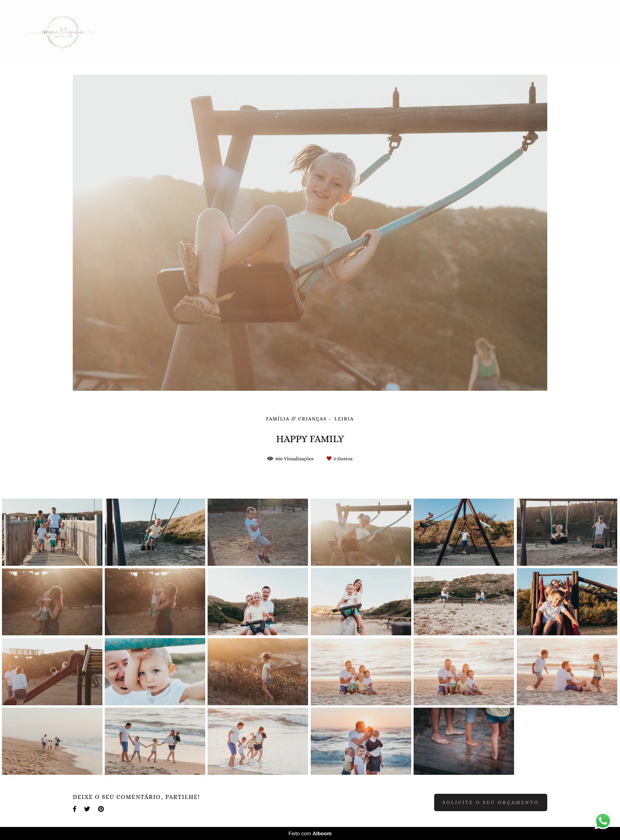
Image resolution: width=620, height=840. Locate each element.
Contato (425, 32)
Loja (572, 32)
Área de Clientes (502, 32)
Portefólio (266, 32)
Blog (323, 32)
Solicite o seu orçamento (491, 802)
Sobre (370, 32)
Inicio (206, 32)
